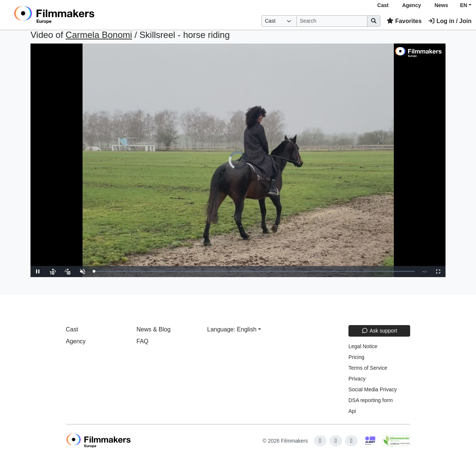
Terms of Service (368, 368)
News (441, 5)
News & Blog (154, 329)
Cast (383, 5)
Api (352, 411)
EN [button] (464, 5)
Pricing (356, 357)
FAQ (142, 341)
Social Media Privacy (373, 389)
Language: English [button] (232, 329)
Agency (411, 5)
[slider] (254, 271)
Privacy (357, 379)
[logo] (73, 15)
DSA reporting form (371, 400)
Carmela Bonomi (99, 35)
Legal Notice (363, 346)
